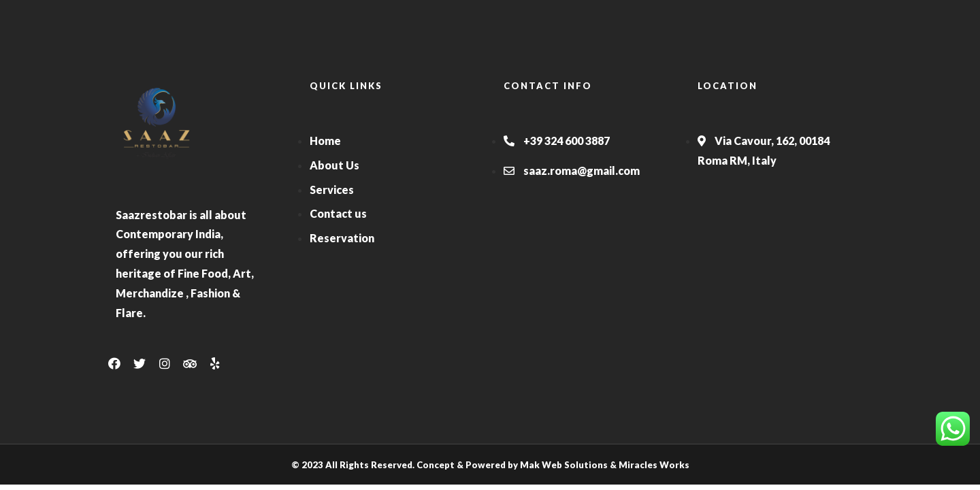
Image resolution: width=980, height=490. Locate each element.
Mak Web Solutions (564, 465)
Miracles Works (654, 465)
